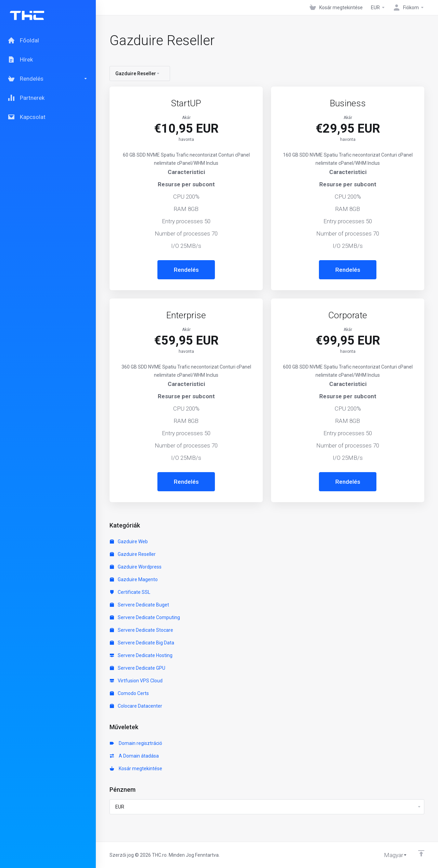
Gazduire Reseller (133, 554)
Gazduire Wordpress (136, 567)
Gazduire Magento (134, 579)
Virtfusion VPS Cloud (136, 681)
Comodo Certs (129, 693)
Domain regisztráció (136, 743)
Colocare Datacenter (136, 706)
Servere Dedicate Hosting (141, 655)
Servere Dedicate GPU (138, 668)
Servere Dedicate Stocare (141, 630)
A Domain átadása (134, 756)
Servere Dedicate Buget (139, 605)
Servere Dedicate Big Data (142, 643)
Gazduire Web (129, 542)
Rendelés (186, 270)
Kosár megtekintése (136, 769)
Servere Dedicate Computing (145, 617)
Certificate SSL (130, 592)
